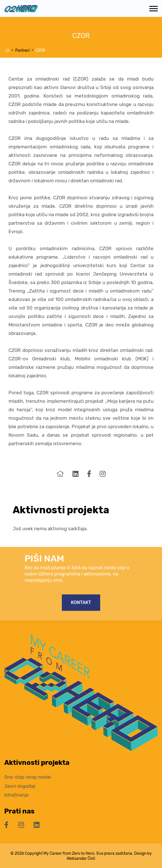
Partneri (22, 50)
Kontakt (81, 602)
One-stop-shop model (28, 777)
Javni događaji (20, 786)
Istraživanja (16, 795)
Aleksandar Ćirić (81, 858)
